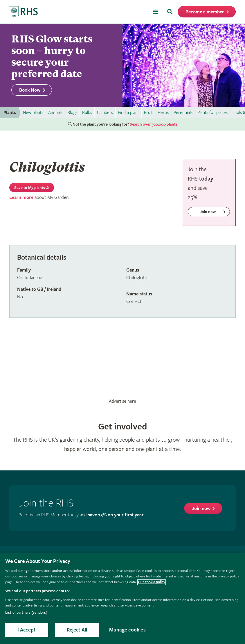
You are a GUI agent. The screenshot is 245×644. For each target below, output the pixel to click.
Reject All (77, 630)
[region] (123, 599)
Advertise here (123, 401)
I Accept (26, 630)
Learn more (21, 198)
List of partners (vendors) (26, 613)
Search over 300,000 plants (154, 124)
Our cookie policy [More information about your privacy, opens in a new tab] (152, 582)
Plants (10, 113)
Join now (201, 509)
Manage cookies (127, 630)
